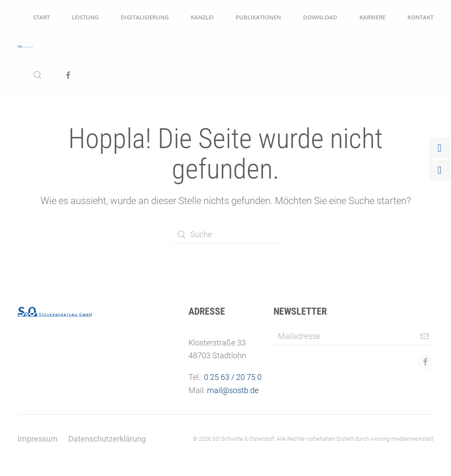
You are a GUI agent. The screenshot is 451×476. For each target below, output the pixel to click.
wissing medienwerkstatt (402, 439)
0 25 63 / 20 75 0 (233, 377)
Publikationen (258, 17)
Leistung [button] (85, 17)
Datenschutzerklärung (107, 439)
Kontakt (420, 17)
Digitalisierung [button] (145, 17)
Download (320, 17)
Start (41, 17)
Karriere (372, 17)
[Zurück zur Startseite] (25, 46)
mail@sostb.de (233, 390)
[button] (37, 75)
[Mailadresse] (353, 336)
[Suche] (225, 234)
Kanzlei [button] (202, 17)
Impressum (38, 439)
